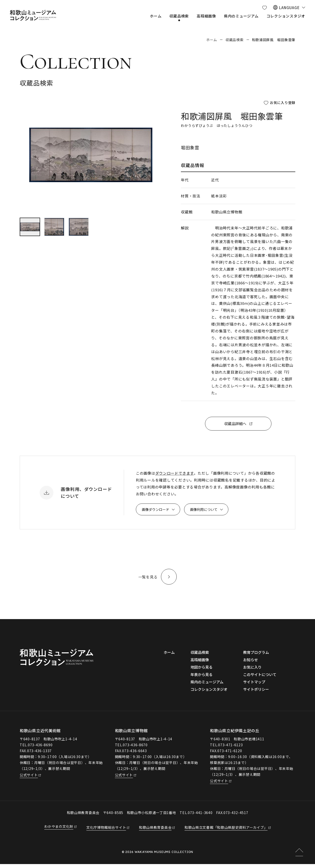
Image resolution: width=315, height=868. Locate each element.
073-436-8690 (40, 749)
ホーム (212, 40)
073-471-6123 (230, 749)
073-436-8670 (135, 749)
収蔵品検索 (235, 40)
